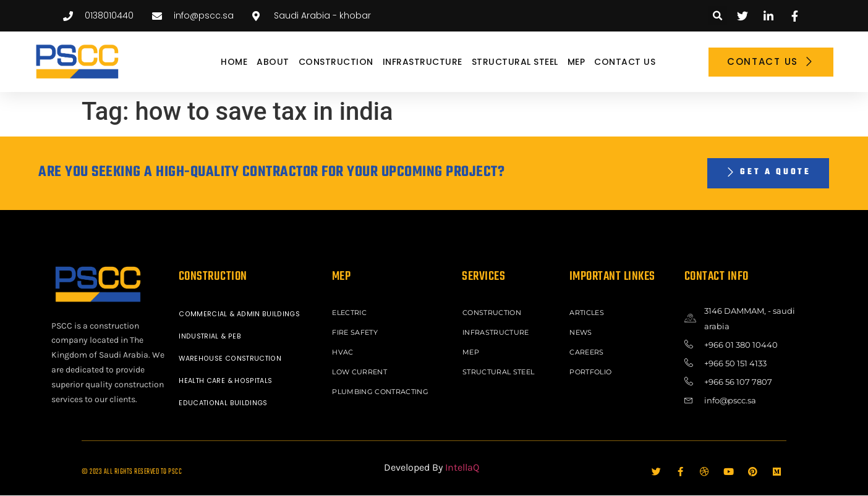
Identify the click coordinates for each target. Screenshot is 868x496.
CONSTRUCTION (336, 62)
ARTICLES (588, 313)
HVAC (344, 350)
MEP (577, 62)
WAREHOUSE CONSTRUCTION (233, 359)
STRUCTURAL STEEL (515, 62)
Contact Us (625, 62)
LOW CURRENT (361, 369)
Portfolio (592, 369)
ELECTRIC (351, 313)
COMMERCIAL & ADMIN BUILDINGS (241, 314)
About (273, 62)
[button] (717, 16)
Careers (588, 350)
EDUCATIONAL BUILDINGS (225, 403)
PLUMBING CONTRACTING (382, 387)
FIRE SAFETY (357, 332)
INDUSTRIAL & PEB (211, 337)
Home (234, 62)
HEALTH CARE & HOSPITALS (228, 381)
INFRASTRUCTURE (423, 62)
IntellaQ (462, 468)
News (582, 332)
